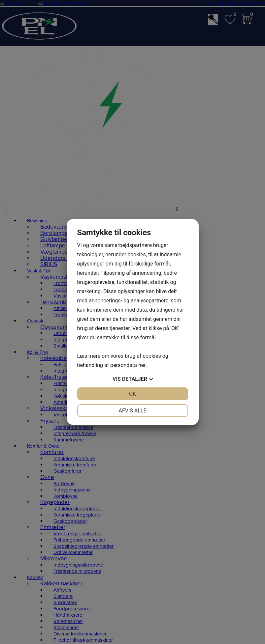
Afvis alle (132, 411)
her (142, 365)
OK (132, 394)
